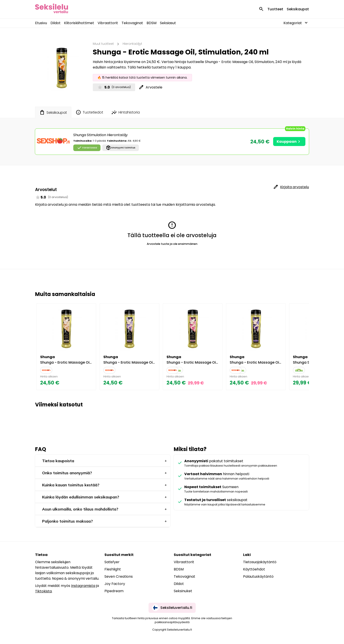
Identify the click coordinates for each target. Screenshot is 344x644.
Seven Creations (119, 576)
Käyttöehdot (254, 569)
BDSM (151, 23)
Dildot (56, 23)
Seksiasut (168, 23)
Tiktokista (43, 591)
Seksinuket (183, 591)
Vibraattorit (108, 23)
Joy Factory (115, 584)
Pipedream (114, 591)
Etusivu (41, 23)
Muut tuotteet (103, 44)
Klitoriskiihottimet (79, 23)
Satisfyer (112, 562)
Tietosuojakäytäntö (260, 562)
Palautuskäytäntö (258, 576)
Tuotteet (275, 9)
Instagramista (83, 586)
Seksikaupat (298, 9)
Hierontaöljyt (132, 44)
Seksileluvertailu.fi (172, 608)
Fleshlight (113, 569)
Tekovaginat (132, 23)
